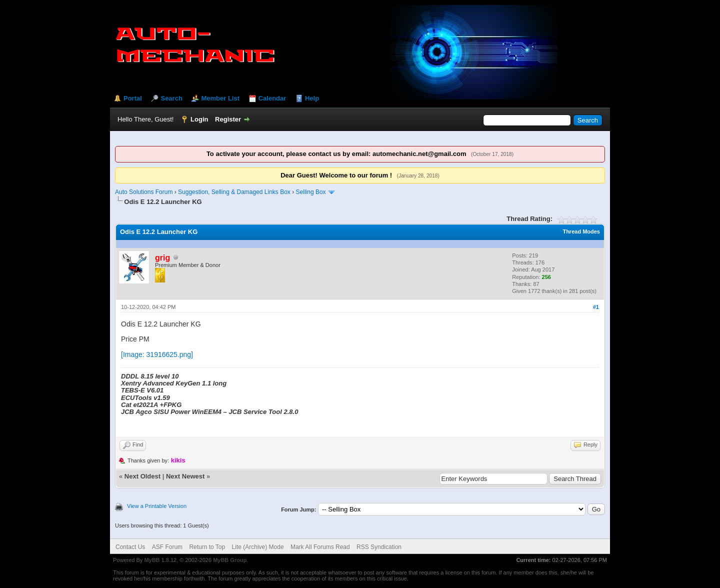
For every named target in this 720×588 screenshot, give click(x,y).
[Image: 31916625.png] (157, 354)
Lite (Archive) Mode (258, 547)
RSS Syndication (379, 547)
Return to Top (207, 547)
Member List (220, 98)
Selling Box (311, 192)
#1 (596, 307)
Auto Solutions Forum (144, 192)
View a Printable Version (157, 506)
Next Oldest (142, 476)
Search (171, 98)
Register (228, 119)
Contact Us (130, 547)
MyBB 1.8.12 (160, 560)
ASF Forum (167, 547)
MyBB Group (230, 560)
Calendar (272, 98)
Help (312, 98)
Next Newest (185, 476)
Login (199, 119)
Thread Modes (581, 231)
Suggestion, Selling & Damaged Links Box (234, 192)
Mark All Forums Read (320, 547)
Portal (133, 98)
